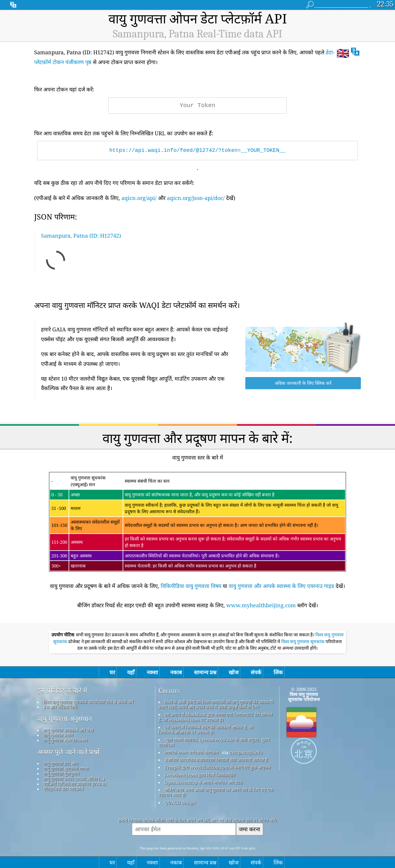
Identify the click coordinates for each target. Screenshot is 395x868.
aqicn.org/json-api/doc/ (196, 198)
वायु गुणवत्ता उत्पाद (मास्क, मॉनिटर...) (74, 779)
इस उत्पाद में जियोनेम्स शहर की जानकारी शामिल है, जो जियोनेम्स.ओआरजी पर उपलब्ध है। (206, 730)
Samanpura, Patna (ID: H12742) (81, 236)
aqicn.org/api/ (139, 198)
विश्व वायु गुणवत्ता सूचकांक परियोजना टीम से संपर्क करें (88, 702)
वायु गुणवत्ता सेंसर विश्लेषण (65, 740)
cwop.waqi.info (246, 752)
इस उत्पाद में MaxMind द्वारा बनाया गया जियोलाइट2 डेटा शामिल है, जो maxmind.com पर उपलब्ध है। (215, 717)
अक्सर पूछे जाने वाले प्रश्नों (68, 752)
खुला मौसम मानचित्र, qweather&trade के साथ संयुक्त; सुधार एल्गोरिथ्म (214, 742)
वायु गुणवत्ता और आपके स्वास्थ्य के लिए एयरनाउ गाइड (281, 586)
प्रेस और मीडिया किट (60, 707)
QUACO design (180, 802)
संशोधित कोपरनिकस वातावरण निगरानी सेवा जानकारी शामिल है (216, 760)
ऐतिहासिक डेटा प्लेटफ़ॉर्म (63, 789)
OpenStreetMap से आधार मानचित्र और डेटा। (204, 782)
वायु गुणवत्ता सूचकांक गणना (66, 768)
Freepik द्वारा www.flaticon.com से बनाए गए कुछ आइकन (218, 767)
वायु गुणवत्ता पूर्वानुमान (61, 773)
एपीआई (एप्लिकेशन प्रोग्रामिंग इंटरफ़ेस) (75, 784)
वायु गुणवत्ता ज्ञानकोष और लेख (68, 730)
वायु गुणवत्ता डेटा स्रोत (61, 763)
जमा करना (249, 829)
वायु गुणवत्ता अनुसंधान (64, 719)
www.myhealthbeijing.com (261, 605)
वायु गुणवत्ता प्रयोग (58, 735)
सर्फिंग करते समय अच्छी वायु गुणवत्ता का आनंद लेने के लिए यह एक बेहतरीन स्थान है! (216, 792)
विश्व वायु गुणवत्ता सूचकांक (303, 642)
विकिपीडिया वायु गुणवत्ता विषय (191, 586)
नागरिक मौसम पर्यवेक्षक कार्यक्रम (191, 752)
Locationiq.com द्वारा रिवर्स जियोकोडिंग (200, 775)
